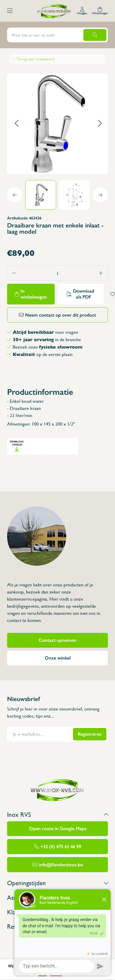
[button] (16, 124)
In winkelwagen (34, 294)
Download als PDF (84, 294)
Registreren (90, 734)
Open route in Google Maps (58, 829)
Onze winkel (58, 658)
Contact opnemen (57, 640)
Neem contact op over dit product (61, 315)
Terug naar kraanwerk (36, 59)
